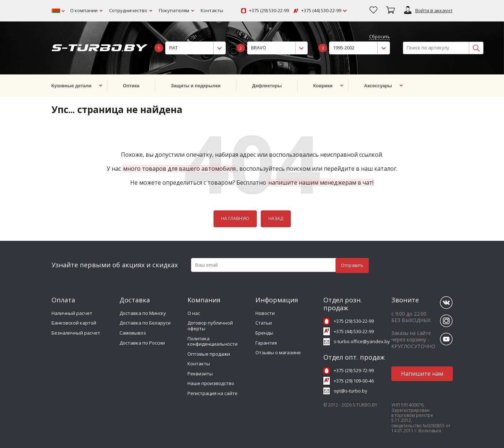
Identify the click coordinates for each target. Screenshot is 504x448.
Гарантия (266, 343)
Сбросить (380, 37)
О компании (84, 10)
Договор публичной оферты (210, 326)
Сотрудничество (128, 10)
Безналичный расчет (76, 333)
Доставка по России (142, 343)
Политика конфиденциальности (212, 341)
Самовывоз (133, 333)
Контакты (212, 10)
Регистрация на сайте (212, 393)
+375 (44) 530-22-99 (321, 11)
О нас (194, 313)
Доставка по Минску (143, 313)
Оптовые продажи (209, 354)
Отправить (352, 265)
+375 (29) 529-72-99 (354, 370)
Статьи (264, 323)
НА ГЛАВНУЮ (235, 218)
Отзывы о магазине (278, 352)
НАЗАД (276, 218)
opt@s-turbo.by (351, 391)
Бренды (264, 333)
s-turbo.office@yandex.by (362, 341)
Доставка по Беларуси (145, 323)
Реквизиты (200, 374)
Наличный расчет (72, 313)
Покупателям (174, 10)
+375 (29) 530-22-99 (269, 11)
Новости (265, 313)
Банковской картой (74, 323)
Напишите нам (422, 374)
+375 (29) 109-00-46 (354, 381)
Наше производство (211, 383)
